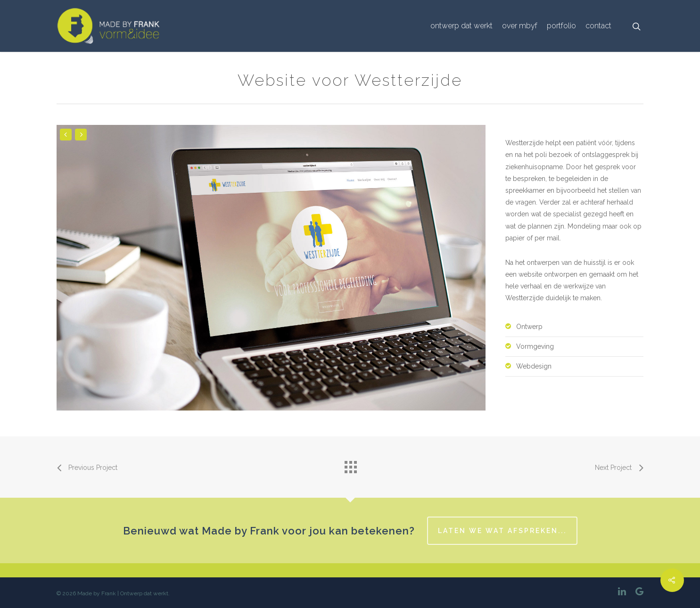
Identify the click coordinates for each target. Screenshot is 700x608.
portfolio (561, 26)
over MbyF (520, 26)
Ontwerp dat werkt (461, 26)
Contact (598, 26)
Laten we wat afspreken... (502, 531)
